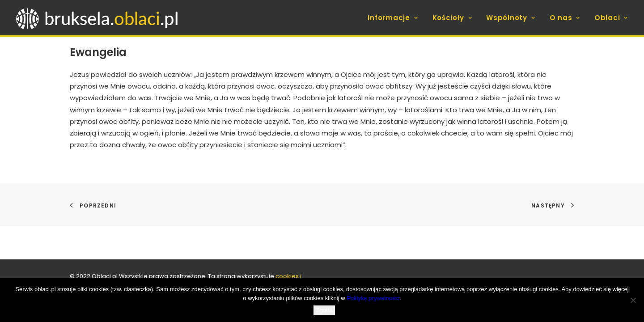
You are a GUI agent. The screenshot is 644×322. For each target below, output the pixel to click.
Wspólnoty (511, 18)
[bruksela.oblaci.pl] (98, 18)
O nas (565, 18)
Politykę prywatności (373, 298)
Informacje (393, 18)
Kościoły (452, 18)
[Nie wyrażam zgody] (633, 300)
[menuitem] (396, 18)
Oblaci (611, 18)
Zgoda (324, 310)
